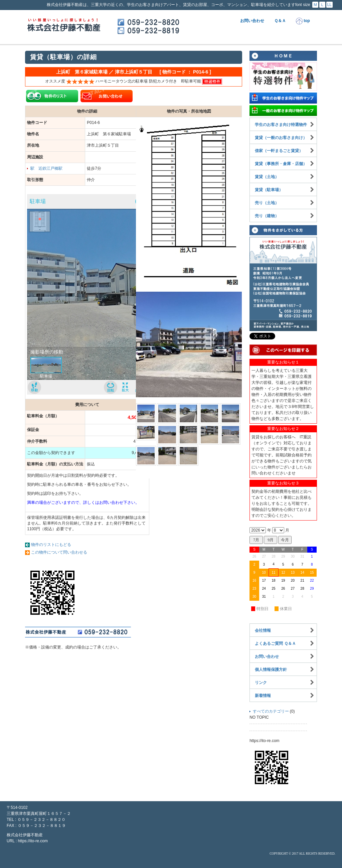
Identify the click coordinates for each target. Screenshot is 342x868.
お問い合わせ (252, 21)
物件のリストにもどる (51, 545)
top (303, 21)
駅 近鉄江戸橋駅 (46, 168)
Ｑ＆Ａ (280, 21)
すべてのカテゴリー (271, 711)
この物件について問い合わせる (59, 552)
